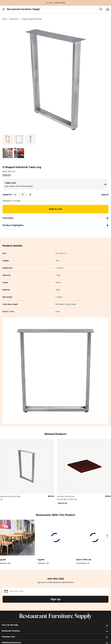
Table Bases (14, 19)
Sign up (56, 599)
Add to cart (55, 209)
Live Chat (49, 3)
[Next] (107, 536)
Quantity (7, 195)
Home (5, 19)
